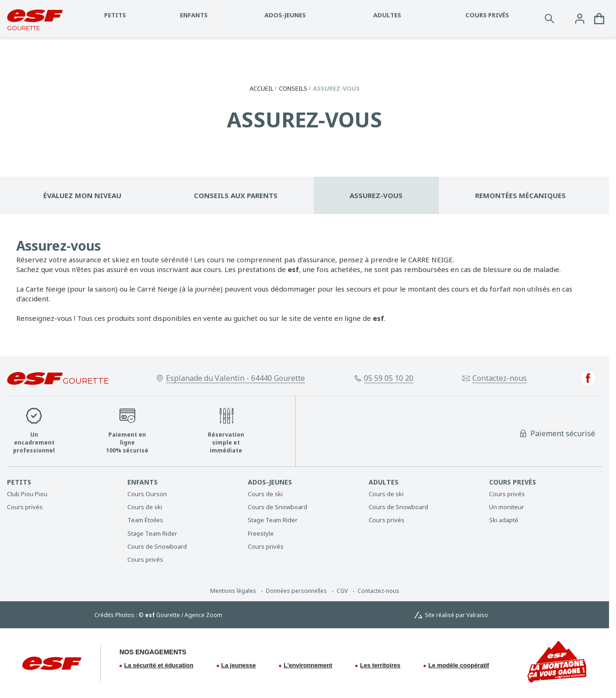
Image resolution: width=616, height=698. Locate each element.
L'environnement (308, 665)
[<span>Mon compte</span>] (580, 19)
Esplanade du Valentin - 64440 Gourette (235, 378)
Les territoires (380, 665)
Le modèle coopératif (459, 665)
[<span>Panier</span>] (599, 19)
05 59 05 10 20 (389, 378)
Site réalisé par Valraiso (457, 615)
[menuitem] (63, 482)
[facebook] (588, 378)
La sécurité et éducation (159, 665)
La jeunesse (238, 665)
